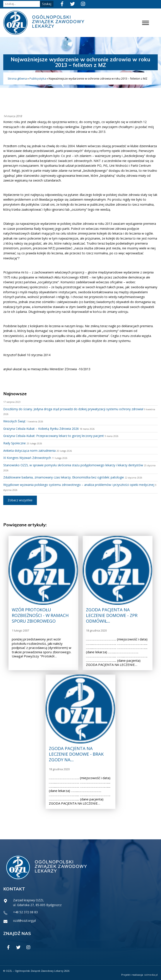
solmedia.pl (151, 975)
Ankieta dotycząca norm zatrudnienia (29, 451)
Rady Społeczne (15, 443)
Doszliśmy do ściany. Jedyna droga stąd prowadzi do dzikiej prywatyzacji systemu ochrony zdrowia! (73, 409)
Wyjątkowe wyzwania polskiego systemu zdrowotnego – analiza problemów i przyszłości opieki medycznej (79, 485)
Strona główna (17, 78)
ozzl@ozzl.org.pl (24, 921)
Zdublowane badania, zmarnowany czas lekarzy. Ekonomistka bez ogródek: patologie (64, 477)
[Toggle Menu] (146, 23)
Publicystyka (38, 78)
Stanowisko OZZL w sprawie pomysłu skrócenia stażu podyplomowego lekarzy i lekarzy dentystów (73, 465)
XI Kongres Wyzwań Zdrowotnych (27, 458)
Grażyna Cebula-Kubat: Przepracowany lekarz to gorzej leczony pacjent (54, 436)
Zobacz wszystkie (20, 500)
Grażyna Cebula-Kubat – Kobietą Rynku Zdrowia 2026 (41, 429)
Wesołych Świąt (14, 421)
